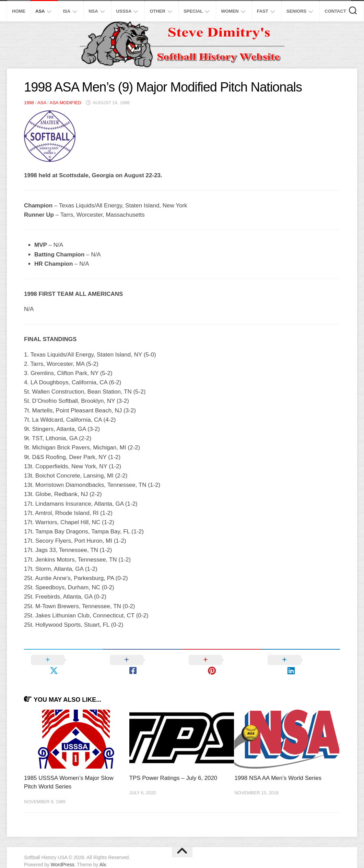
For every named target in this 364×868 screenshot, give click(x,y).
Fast (263, 11)
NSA (93, 11)
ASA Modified (65, 103)
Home (19, 11)
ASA (40, 11)
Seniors (297, 11)
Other (157, 11)
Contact (335, 11)
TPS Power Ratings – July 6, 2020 (174, 767)
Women (230, 11)
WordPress (63, 854)
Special (193, 11)
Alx (103, 854)
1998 (29, 103)
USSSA (124, 11)
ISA (67, 11)
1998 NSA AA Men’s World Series (278, 767)
